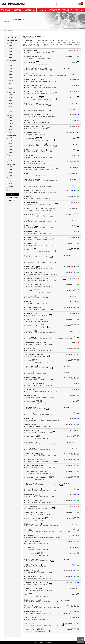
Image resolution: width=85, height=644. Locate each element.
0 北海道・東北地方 (12, 41)
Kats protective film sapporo (33, 167)
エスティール (28, 390)
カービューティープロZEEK (32, 355)
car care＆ (28, 109)
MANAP (27, 594)
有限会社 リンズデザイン (32, 273)
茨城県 (9, 86)
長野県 (9, 89)
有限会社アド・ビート (31, 629)
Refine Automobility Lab (32, 179)
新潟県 (9, 72)
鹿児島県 (10, 187)
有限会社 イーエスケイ (31, 588)
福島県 (9, 54)
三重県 (9, 95)
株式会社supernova (30, 577)
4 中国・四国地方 (11, 136)
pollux (26, 623)
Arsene (26, 530)
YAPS (26, 372)
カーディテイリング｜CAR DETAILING (6, 10)
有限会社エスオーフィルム (32, 512)
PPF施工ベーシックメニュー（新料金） (67, 4)
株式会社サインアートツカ (32, 319)
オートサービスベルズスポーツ (33, 583)
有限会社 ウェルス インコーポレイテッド (37, 68)
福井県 (9, 109)
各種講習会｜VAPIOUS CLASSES (30, 10)
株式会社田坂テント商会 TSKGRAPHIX (36, 477)
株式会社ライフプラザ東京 (32, 91)
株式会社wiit (28, 536)
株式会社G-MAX (29, 378)
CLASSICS (28, 618)
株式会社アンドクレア (31, 466)
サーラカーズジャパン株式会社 (33, 284)
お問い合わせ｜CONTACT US (79, 10)
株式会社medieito (30, 226)
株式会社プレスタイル (31, 436)
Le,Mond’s (28, 156)
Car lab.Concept (29, 413)
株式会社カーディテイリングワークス (35, 150)
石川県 (9, 106)
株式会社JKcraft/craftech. (32, 600)
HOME (53, 4)
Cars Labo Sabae (30, 507)
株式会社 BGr (28, 349)
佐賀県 (9, 167)
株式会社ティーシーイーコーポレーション (36, 208)
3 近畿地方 (10, 115)
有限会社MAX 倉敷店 (30, 407)
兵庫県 (9, 121)
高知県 (9, 158)
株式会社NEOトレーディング (33, 238)
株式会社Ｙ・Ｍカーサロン (32, 559)
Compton (27, 425)
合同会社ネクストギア (31, 454)
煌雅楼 (26, 173)
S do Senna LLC (29, 214)
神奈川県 (10, 80)
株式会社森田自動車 (30, 56)
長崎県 (9, 184)
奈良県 (9, 129)
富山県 (9, 98)
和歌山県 (10, 123)
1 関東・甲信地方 (11, 61)
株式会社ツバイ (29, 249)
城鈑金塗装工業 (29, 431)
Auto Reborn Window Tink (33, 308)
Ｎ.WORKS (28, 547)
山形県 (9, 49)
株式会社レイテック (30, 86)
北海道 (9, 43)
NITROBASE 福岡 (30, 612)
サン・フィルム (29, 220)
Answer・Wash (29, 185)
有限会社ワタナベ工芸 (31, 366)
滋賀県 (9, 132)
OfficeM (27, 121)
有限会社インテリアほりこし (33, 127)
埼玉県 (9, 66)
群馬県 (9, 83)
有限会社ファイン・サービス (33, 483)
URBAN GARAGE (30, 296)
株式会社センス (29, 419)
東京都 (9, 75)
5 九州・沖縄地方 (11, 164)
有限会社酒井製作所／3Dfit (32, 343)
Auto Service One (30, 62)
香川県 (9, 155)
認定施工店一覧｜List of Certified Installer (55, 10)
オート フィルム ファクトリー (33, 448)
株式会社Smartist (30, 51)
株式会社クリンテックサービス (33, 279)
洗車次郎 (27, 197)
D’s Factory (28, 360)
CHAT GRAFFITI (29, 542)
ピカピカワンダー (29, 606)
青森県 (9, 57)
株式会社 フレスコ (30, 501)
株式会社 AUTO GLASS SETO (35, 518)
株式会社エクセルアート (31, 524)
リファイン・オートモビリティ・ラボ (35, 144)
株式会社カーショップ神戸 (32, 191)
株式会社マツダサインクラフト (33, 460)
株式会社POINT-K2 (30, 314)
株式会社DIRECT (29, 232)
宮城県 (9, 46)
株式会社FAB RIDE (30, 203)
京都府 (9, 118)
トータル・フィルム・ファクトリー (35, 471)
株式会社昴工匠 (29, 571)
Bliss (26, 261)
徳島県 (9, 149)
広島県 (9, 146)
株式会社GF (28, 244)
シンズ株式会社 (29, 290)
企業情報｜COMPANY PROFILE (67, 10)
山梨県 (9, 69)
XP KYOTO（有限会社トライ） (33, 331)
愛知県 (9, 103)
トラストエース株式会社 (31, 384)
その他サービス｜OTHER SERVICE (18, 10)
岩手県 (9, 52)
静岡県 (9, 112)
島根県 (9, 144)
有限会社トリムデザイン (31, 565)
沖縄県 (9, 175)
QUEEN (27, 302)
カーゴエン (27, 337)
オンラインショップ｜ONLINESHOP (43, 10)
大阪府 (9, 126)
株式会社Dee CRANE (31, 132)
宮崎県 (9, 172)
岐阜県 (9, 100)
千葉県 (9, 63)
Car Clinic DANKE (30, 401)
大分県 (9, 170)
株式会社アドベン (29, 495)
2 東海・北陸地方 (11, 92)
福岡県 (9, 181)
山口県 (9, 138)
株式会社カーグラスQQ (31, 267)
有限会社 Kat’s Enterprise (33, 80)
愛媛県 (9, 152)
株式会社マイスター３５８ (32, 103)
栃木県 (9, 77)
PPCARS (27, 395)
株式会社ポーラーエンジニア (33, 325)
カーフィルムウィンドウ (31, 489)
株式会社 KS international (32, 162)
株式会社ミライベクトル (31, 97)
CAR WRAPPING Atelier (32, 74)
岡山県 (9, 141)
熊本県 (9, 178)
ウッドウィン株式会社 (31, 553)
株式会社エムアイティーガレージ (34, 442)
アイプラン (27, 255)
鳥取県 (9, 161)
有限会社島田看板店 (30, 138)
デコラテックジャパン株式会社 (33, 115)
